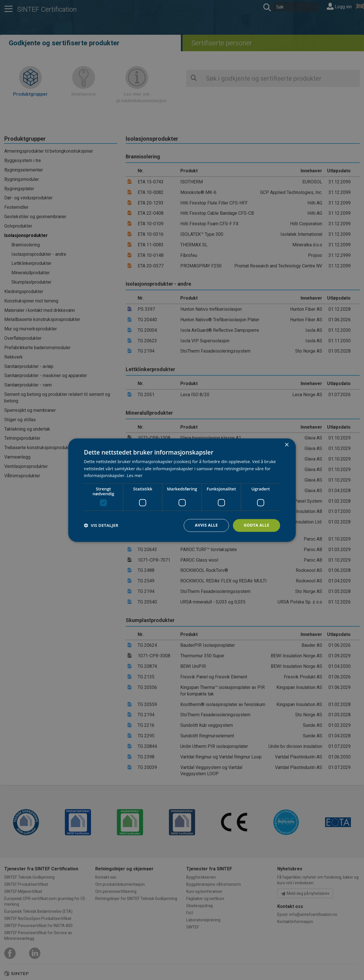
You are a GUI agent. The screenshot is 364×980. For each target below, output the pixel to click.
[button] (101, 525)
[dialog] (182, 490)
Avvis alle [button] (206, 525)
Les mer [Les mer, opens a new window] (135, 476)
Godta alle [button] (257, 525)
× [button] (287, 445)
